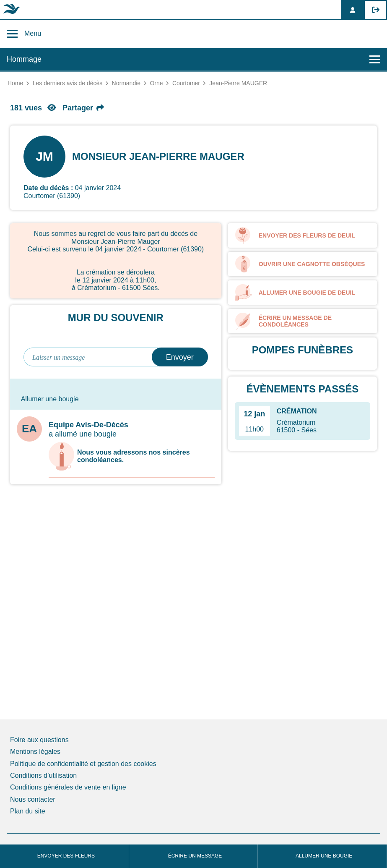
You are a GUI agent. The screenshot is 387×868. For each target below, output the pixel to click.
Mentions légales (35, 752)
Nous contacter (33, 799)
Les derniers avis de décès (68, 83)
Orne (156, 83)
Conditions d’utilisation (43, 775)
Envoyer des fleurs (66, 856)
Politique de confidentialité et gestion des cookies (83, 764)
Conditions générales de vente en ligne (68, 787)
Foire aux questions (39, 740)
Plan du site (28, 811)
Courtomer (186, 83)
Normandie (126, 83)
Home (15, 83)
